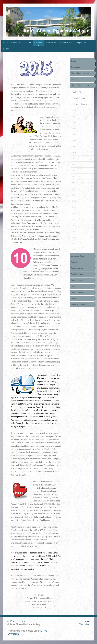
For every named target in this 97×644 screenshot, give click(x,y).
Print (12, 621)
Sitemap (21, 621)
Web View (84, 624)
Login (87, 621)
